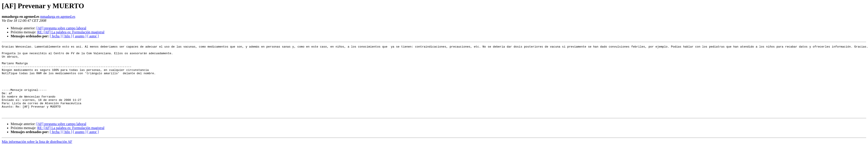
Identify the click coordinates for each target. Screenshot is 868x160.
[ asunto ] (80, 36)
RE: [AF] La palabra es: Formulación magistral (71, 32)
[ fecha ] (56, 36)
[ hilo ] (67, 36)
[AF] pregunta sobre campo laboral (61, 28)
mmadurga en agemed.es (58, 17)
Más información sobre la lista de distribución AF (37, 156)
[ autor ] (93, 36)
